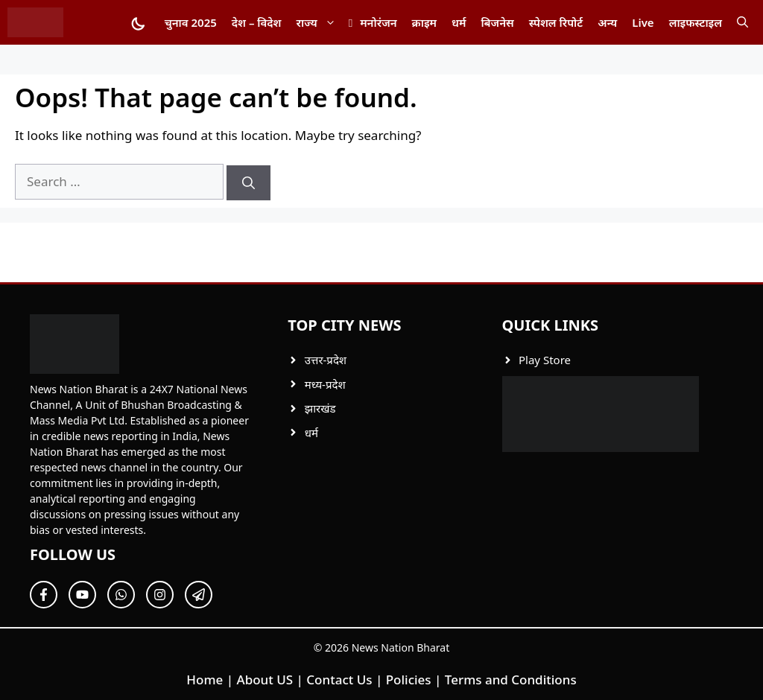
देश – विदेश (257, 22)
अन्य (607, 22)
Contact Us (339, 680)
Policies (409, 680)
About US (265, 680)
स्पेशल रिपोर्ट (556, 22)
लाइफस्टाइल (696, 22)
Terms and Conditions (511, 680)
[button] (743, 22)
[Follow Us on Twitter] (82, 595)
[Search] (248, 183)
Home (205, 680)
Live (643, 22)
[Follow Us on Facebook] (44, 595)
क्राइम (424, 22)
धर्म (459, 22)
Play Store (545, 360)
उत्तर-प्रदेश (326, 360)
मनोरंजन (378, 22)
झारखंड (320, 408)
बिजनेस (497, 22)
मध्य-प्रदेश (325, 384)
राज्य (320, 22)
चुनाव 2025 (191, 22)
